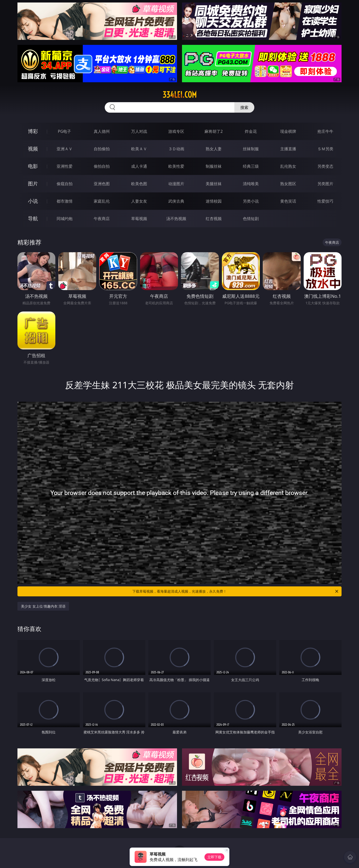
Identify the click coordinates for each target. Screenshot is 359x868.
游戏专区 (176, 131)
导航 (33, 218)
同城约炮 (65, 219)
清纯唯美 (251, 184)
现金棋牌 (288, 131)
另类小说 (251, 201)
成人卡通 (139, 166)
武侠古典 (176, 201)
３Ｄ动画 (176, 149)
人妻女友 (139, 201)
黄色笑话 (288, 201)
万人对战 (139, 131)
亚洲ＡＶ (65, 149)
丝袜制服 (251, 149)
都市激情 (65, 201)
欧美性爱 (176, 166)
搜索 (244, 107)
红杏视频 (214, 219)
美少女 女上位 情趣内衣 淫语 (43, 606)
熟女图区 (288, 184)
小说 (33, 201)
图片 (33, 184)
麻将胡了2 (214, 131)
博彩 (33, 131)
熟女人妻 (214, 149)
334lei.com (180, 95)
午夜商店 (102, 219)
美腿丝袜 (214, 184)
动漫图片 (176, 184)
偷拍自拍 (102, 166)
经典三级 (251, 166)
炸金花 (251, 131)
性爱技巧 (325, 201)
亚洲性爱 (65, 166)
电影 (33, 166)
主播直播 (288, 149)
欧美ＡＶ (139, 149)
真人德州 (102, 131)
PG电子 (64, 131)
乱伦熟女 (288, 166)
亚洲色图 (102, 184)
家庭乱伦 (102, 201)
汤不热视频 (176, 219)
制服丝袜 (214, 166)
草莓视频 (139, 219)
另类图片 (325, 184)
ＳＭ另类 (325, 149)
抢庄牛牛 (325, 131)
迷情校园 (214, 201)
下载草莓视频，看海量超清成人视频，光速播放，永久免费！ (236, 591)
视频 (33, 149)
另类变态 (325, 166)
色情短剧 (251, 219)
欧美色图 (139, 184)
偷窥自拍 (65, 184)
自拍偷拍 (102, 149)
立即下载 (214, 857)
